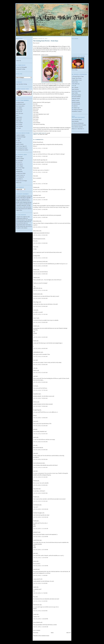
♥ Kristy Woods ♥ (37, 142)
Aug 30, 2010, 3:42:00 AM (40, 337)
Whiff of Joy (19, 183)
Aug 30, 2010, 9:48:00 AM (40, 493)
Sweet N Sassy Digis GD (21, 146)
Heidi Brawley (36, 605)
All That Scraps (19, 157)
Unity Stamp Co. (19, 179)
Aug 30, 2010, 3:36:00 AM (40, 322)
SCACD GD (19, 142)
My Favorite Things (20, 168)
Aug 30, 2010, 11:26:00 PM (41, 619)
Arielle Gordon (19, 110)
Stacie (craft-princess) (38, 463)
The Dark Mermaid (76, 104)
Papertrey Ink (19, 170)
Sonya (34, 421)
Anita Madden (19, 108)
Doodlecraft (36, 152)
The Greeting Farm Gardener (22, 150)
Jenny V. (35, 318)
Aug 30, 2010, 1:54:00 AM (40, 217)
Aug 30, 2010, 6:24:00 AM (40, 373)
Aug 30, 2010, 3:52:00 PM (40, 583)
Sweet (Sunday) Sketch (77, 119)
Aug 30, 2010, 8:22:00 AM (40, 426)
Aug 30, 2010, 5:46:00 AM (40, 364)
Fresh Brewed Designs (21, 137)
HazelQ (35, 521)
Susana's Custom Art (20, 175)
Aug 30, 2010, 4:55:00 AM (40, 356)
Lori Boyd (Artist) (20, 102)
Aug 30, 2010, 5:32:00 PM (40, 601)
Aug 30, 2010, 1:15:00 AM (40, 148)
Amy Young (36, 112)
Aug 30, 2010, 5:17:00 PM (40, 593)
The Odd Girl (75, 106)
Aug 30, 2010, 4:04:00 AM (40, 348)
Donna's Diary (75, 82)
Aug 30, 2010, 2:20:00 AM (40, 235)
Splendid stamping (76, 102)
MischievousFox (37, 294)
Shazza (35, 561)
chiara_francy (36, 231)
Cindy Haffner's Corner (77, 80)
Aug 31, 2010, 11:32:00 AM (41, 627)
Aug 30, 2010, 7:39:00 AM (40, 418)
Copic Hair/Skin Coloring (21, 84)
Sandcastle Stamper (76, 98)
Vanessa (35, 168)
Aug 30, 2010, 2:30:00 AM (40, 258)
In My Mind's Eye (76, 84)
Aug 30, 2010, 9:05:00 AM (40, 459)
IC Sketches (18, 139)
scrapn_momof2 (37, 579)
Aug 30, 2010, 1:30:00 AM (40, 164)
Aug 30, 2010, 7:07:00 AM (40, 390)
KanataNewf (36, 394)
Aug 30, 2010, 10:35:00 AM (41, 517)
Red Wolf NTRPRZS (76, 97)
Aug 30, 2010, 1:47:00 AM (40, 184)
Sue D (34, 386)
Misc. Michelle (75, 87)
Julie (34, 445)
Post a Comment (37, 630)
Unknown (35, 277)
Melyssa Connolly (37, 107)
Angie (34, 213)
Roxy (34, 597)
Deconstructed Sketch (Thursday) (79, 125)
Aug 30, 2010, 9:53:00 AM (40, 501)
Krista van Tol (19, 112)
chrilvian (35, 402)
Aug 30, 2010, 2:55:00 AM (40, 290)
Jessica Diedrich (37, 123)
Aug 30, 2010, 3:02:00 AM (40, 298)
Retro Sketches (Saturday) (77, 127)
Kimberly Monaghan (38, 513)
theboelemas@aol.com (38, 239)
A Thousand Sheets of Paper (78, 76)
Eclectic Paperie (19, 164)
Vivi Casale (18, 128)
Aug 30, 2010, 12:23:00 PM (41, 537)
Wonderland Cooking (20, 69)
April (34, 376)
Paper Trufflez (75, 93)
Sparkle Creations (20, 144)
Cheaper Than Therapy (77, 78)
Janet (34, 471)
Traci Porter (36, 121)
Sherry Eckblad (19, 123)
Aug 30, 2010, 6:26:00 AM (40, 382)
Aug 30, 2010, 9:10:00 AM (40, 467)
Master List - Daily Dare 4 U (78, 129)
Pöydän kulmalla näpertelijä (39, 160)
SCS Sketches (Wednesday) (78, 123)
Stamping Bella (19, 171)
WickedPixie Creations (77, 111)
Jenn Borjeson (36, 505)
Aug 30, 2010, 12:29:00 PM (41, 558)
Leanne (35, 614)
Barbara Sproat (36, 102)
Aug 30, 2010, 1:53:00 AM (40, 209)
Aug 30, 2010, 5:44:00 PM (40, 611)
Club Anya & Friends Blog (39, 124)
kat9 (34, 429)
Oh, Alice (18, 141)
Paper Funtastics (75, 89)
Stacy (34, 360)
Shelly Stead (19, 121)
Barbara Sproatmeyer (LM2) (39, 262)
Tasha (34, 453)
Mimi (34, 553)
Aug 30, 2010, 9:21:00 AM (40, 477)
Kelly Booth (36, 116)
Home (52, 633)
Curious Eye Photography (21, 67)
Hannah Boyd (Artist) (21, 104)
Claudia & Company (20, 135)
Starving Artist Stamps (21, 173)
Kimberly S (36, 532)
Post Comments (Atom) (44, 636)
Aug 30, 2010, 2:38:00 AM (40, 274)
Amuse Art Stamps (20, 159)
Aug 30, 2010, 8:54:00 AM (40, 450)
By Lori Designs (19, 160)
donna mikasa (36, 221)
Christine (35, 187)
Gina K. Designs (19, 166)
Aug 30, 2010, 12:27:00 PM (41, 550)
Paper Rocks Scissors (76, 91)
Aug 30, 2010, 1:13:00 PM (40, 575)
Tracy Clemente (19, 126)
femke (34, 247)
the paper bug (36, 410)
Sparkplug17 (36, 195)
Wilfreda (35, 481)
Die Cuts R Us (19, 162)
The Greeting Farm (20, 177)
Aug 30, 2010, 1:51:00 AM (40, 200)
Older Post (69, 633)
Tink (34, 368)
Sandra (35, 341)
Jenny (34, 176)
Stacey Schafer (19, 125)
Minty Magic (36, 302)
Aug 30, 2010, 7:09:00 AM (40, 398)
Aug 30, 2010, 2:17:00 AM (40, 227)
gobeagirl (35, 203)
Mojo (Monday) (75, 121)
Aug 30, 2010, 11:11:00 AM (41, 528)
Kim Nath (35, 104)
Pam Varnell (36, 119)
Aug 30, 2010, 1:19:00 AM (40, 156)
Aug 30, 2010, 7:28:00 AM (40, 406)
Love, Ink (74, 86)
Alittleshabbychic (37, 352)
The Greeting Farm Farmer (22, 148)
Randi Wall (36, 111)
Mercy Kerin (36, 109)
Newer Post (36, 633)
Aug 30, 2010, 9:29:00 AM (40, 485)
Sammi (35, 587)
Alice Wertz (36, 114)
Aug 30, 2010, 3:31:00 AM (40, 314)
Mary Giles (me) (19, 113)
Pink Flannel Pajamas (76, 95)
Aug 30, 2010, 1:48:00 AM (40, 192)
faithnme (35, 270)
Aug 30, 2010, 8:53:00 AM (40, 442)
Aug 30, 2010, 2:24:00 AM (40, 243)
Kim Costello (36, 117)
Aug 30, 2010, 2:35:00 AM (40, 266)
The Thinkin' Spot (76, 108)
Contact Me (18, 61)
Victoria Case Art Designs (21, 181)
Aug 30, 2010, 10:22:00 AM (41, 509)
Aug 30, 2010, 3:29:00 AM (40, 306)
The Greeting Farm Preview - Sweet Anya (46, 41)
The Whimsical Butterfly (77, 110)
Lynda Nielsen (36, 540)
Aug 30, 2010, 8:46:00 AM (40, 434)
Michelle (35, 326)
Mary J (17, 115)
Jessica (35, 437)
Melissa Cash (19, 119)
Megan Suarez (19, 117)
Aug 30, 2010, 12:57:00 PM (41, 566)
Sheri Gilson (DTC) (20, 106)
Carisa (34, 310)
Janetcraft (35, 569)
